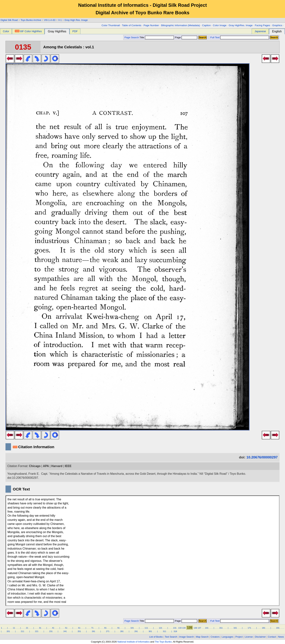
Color (6, 31)
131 (175, 628)
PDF (75, 31)
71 (92, 628)
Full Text (215, 37)
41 (53, 628)
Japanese (260, 31)
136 (195, 628)
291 (136, 631)
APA (46, 466)
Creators (215, 637)
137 (199, 628)
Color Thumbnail (111, 25)
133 (180, 628)
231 (51, 631)
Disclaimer (260, 637)
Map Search (202, 637)
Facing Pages (262, 25)
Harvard (57, 466)
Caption (206, 25)
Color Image (220, 25)
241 (65, 631)
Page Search (132, 37)
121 (161, 628)
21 (27, 628)
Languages (227, 637)
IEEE (68, 466)
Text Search (171, 637)
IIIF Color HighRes (28, 31)
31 (40, 628)
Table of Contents (132, 25)
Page (186, 37)
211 (22, 631)
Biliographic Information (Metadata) (181, 25)
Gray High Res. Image (76, 20)
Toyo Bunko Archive (31, 20)
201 (8, 631)
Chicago (35, 466)
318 (175, 631)
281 (122, 631)
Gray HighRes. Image (241, 25)
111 (146, 628)
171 (249, 628)
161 (235, 628)
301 (150, 631)
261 (94, 631)
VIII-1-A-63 (50, 20)
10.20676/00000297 (262, 457)
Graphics (277, 25)
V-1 (60, 20)
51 (66, 628)
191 (278, 628)
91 (119, 628)
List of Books (156, 637)
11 (14, 628)
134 (184, 628)
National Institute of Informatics (134, 642)
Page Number (151, 25)
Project (239, 637)
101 (132, 628)
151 (221, 628)
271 (108, 631)
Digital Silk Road (9, 20)
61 (79, 628)
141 (207, 628)
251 (79, 631)
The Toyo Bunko (163, 642)
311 (165, 631)
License (249, 637)
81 (105, 628)
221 (37, 631)
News (281, 637)
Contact (272, 637)
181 (264, 628)
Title (157, 37)
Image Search (187, 637)
